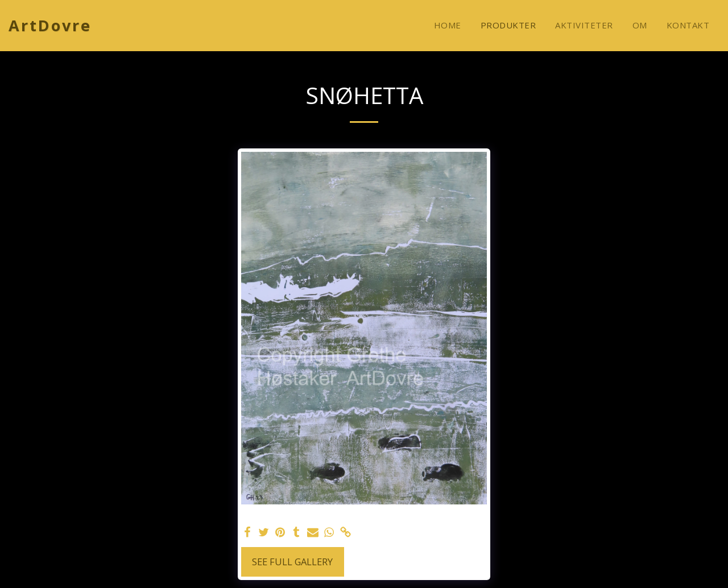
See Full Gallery (292, 562)
